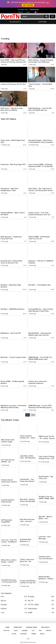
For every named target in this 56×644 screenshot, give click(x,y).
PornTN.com (32, 642)
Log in (28, 12)
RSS (40, 630)
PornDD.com (23, 10)
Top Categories (6, 593)
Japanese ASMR (31, 627)
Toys (14, 613)
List (33, 630)
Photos (7, 630)
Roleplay (41, 597)
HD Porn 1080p (41, 605)
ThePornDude (34, 10)
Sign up (20, 12)
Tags (16, 630)
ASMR (41, 613)
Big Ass (14, 601)
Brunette (14, 605)
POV (14, 597)
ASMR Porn (18, 627)
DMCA (42, 634)
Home (7, 627)
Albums (25, 630)
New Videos (45, 627)
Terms (34, 634)
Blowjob (14, 609)
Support (24, 634)
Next (33, 415)
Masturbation (41, 609)
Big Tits (41, 601)
